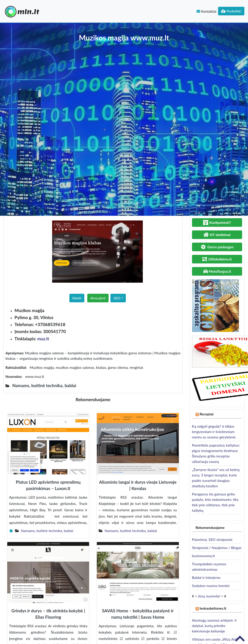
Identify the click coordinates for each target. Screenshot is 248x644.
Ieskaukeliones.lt (213, 608)
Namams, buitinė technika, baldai (47, 531)
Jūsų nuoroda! (209, 596)
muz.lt (43, 339)
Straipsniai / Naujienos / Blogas (217, 548)
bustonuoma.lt (203, 556)
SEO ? (118, 298)
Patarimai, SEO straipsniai (212, 539)
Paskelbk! (231, 11)
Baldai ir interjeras (206, 577)
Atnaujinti (98, 298)
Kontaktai (206, 11)
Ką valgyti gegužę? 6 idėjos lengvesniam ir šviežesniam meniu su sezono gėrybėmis (214, 432)
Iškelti (77, 298)
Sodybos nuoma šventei (211, 586)
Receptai (207, 414)
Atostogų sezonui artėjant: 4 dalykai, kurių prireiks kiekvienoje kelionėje (214, 626)
